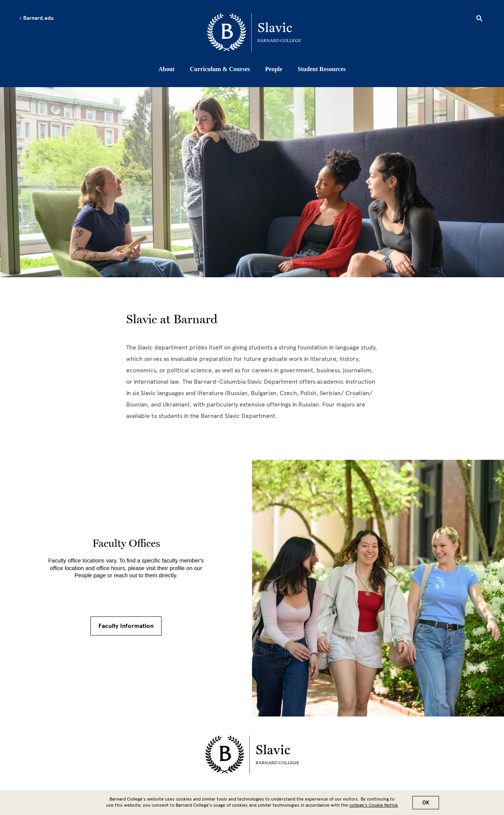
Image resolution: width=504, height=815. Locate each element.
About (167, 69)
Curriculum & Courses (220, 69)
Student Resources (322, 69)
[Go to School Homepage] (254, 32)
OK (426, 803)
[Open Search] (479, 19)
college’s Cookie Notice (374, 805)
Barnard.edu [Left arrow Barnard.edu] (36, 18)
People (274, 69)
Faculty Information (126, 626)
